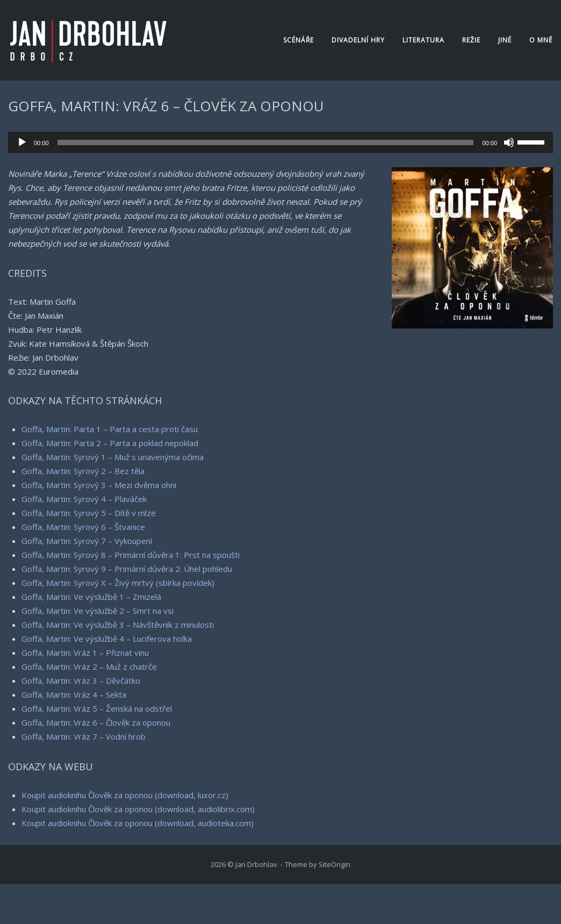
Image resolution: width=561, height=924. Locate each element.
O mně (541, 40)
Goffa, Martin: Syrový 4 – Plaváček (84, 499)
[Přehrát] (22, 142)
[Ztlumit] (509, 142)
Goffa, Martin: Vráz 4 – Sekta (74, 694)
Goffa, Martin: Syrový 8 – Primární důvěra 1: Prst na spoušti (131, 555)
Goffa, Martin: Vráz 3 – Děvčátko (81, 681)
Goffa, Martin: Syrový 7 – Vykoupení (87, 541)
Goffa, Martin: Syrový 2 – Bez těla (83, 471)
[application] (280, 142)
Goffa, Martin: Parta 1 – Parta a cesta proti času (110, 429)
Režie (471, 40)
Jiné (505, 40)
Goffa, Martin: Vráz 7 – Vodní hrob (84, 736)
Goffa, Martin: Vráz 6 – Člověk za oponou (96, 722)
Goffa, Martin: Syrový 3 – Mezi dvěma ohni (99, 485)
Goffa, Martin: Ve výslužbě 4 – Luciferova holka (107, 639)
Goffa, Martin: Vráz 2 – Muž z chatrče (89, 667)
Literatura (423, 40)
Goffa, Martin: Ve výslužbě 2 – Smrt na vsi (98, 611)
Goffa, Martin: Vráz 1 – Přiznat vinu (85, 653)
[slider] (266, 142)
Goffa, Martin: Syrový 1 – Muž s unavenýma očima (113, 457)
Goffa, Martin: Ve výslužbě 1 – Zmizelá (91, 597)
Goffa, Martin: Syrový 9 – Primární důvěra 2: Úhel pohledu (127, 569)
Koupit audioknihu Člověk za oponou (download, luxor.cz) (125, 795)
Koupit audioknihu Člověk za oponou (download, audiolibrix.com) (138, 809)
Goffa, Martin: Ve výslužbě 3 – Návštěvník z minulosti (118, 625)
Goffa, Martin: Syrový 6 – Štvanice (83, 527)
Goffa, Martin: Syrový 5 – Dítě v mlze (89, 513)
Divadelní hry (358, 40)
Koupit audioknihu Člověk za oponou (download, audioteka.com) (138, 823)
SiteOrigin (335, 864)
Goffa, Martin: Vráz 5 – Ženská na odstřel (97, 708)
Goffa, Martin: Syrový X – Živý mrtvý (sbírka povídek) (118, 583)
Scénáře (299, 40)
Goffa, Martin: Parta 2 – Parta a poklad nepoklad (110, 443)
